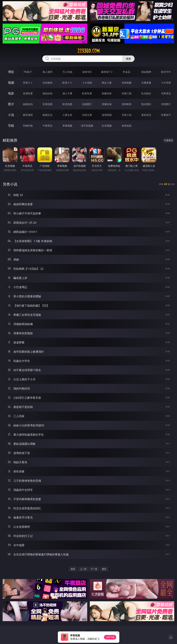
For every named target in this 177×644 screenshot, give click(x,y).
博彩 (11, 72)
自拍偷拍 (48, 83)
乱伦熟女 (146, 93)
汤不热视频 (87, 126)
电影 (11, 93)
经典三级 (127, 93)
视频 (11, 83)
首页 (73, 569)
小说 (11, 115)
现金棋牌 (146, 72)
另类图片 (166, 104)
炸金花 (127, 72)
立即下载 (110, 637)
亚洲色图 (48, 104)
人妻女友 (67, 115)
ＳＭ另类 (166, 83)
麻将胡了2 (107, 72)
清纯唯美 (127, 104)
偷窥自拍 (28, 104)
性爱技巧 (166, 115)
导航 (11, 126)
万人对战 (67, 72)
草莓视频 (67, 126)
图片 (11, 104)
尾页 (104, 569)
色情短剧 (127, 126)
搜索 (128, 59)
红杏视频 (107, 126)
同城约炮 (28, 126)
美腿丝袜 (107, 104)
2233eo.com (88, 51)
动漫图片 (87, 104)
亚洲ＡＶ (28, 83)
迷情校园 (107, 115)
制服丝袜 (107, 93)
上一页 (83, 569)
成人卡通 (67, 93)
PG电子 (28, 72)
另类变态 (166, 93)
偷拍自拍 (48, 93)
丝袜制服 (127, 83)
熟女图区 (146, 104)
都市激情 (28, 115)
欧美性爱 (87, 93)
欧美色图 (67, 104)
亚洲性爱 (28, 93)
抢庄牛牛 (166, 72)
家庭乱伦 (48, 115)
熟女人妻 (107, 83)
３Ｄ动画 (87, 83)
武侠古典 (87, 115)
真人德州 (48, 72)
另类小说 (127, 115)
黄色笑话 (146, 115)
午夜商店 (48, 126)
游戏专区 (87, 72)
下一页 (94, 569)
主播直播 (146, 83)
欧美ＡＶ (67, 83)
